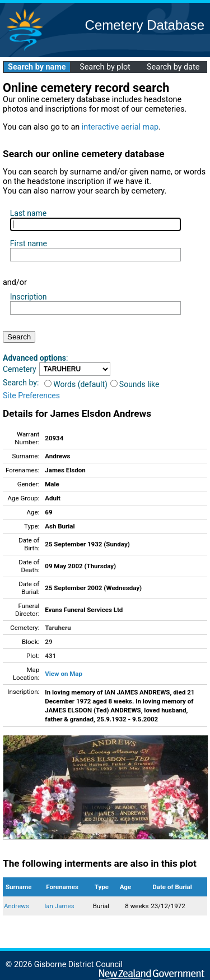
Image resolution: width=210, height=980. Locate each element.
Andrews (17, 906)
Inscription (29, 297)
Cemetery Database (145, 25)
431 (50, 656)
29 (48, 642)
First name (29, 243)
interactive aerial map (120, 127)
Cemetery (20, 369)
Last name (28, 213)
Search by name (37, 67)
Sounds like (135, 384)
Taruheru (58, 628)
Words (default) (76, 384)
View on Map (64, 674)
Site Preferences (31, 395)
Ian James (59, 906)
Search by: (21, 383)
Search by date (173, 67)
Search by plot (105, 67)
